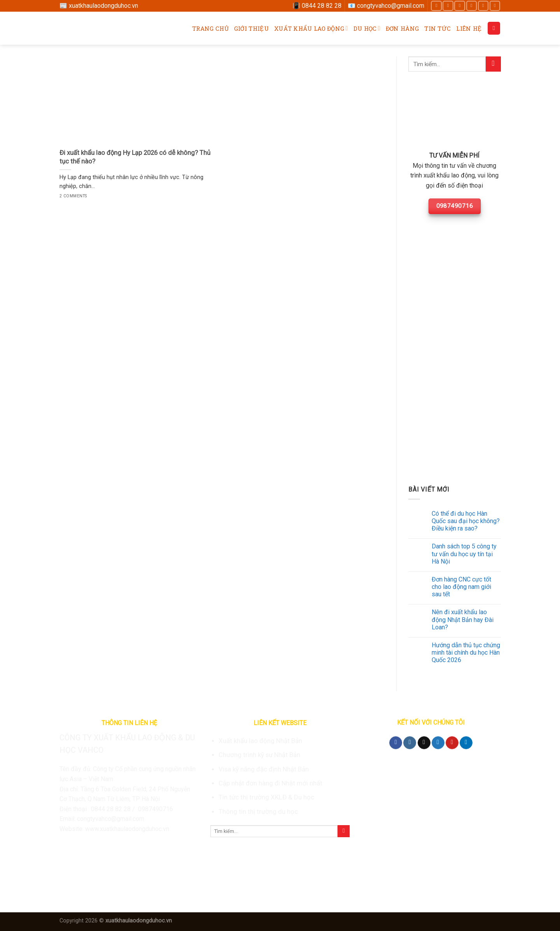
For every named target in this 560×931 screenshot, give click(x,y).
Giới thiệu (251, 28)
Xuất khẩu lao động (311, 28)
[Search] (494, 28)
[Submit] (493, 64)
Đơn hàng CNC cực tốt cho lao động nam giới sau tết (461, 587)
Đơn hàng (402, 28)
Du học (367, 28)
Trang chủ (210, 28)
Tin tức (437, 28)
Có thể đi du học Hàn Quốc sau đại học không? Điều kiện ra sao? (466, 521)
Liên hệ (469, 28)
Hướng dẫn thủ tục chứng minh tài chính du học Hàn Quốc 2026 (466, 653)
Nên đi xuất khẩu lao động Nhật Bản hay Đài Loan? (463, 619)
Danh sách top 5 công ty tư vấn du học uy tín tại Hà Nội (464, 554)
